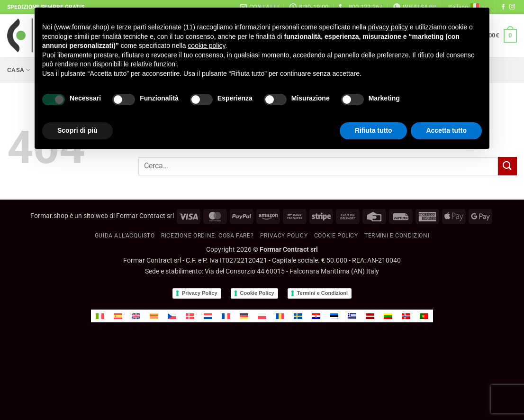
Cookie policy (336, 236)
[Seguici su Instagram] (512, 7)
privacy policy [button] (388, 27)
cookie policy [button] (206, 46)
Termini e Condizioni (322, 293)
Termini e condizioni (397, 236)
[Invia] (507, 166)
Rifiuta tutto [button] (374, 130)
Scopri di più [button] (77, 130)
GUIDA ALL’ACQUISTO (125, 236)
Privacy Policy (284, 236)
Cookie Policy (257, 293)
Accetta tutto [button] (446, 130)
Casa (19, 70)
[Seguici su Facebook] (503, 7)
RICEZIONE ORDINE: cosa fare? (207, 236)
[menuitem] (100, 316)
